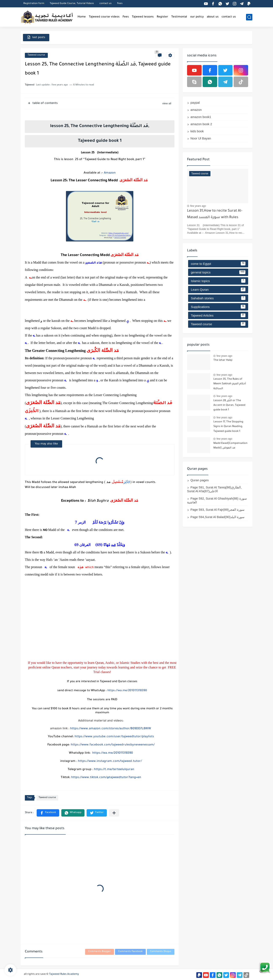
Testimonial (179, 17)
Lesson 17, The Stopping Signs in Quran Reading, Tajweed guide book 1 (228, 427)
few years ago (198, 206)
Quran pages (200, 480)
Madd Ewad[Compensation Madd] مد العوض (230, 446)
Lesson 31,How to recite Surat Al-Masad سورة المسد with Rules (215, 214)
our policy (197, 17)
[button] (48, 813)
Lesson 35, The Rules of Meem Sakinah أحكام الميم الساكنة (230, 384)
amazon (196, 110)
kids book (197, 131)
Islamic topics (218, 281)
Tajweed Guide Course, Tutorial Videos (72, 4)
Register (162, 17)
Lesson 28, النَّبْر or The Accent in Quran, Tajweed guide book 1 (229, 405)
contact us (106, 4)
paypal (195, 103)
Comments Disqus (161, 952)
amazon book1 (201, 117)
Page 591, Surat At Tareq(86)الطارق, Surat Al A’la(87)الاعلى (214, 489)
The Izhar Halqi (223, 360)
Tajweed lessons (143, 17)
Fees (120, 4)
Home (82, 17)
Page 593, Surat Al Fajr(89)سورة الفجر (217, 510)
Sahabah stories (218, 298)
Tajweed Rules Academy (64, 974)
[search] (249, 17)
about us (213, 17)
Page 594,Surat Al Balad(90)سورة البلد (217, 517)
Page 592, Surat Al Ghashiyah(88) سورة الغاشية (217, 500)
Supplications (218, 307)
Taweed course (36, 55)
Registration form (34, 4)
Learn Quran (218, 289)
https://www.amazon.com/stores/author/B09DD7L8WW (111, 729)
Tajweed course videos (104, 17)
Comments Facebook (130, 952)
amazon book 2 (201, 124)
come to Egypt (218, 264)
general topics (218, 272)
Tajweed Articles (218, 315)
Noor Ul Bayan (201, 138)
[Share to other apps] (114, 813)
